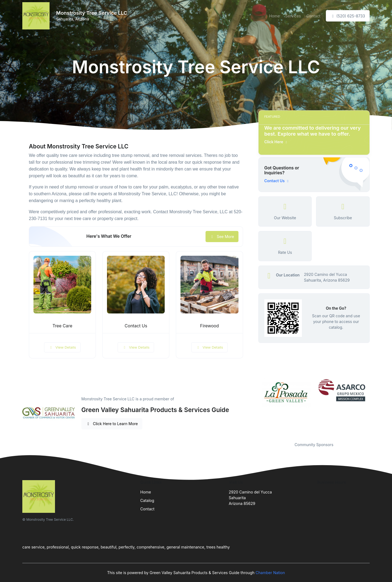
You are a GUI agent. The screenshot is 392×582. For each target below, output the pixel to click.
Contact (313, 16)
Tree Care (62, 326)
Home (274, 16)
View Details (62, 347)
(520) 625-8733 (348, 16)
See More (222, 237)
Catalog (147, 500)
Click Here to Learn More (112, 424)
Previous (254, 407)
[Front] (37, 16)
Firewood (209, 326)
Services (293, 16)
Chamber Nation (270, 573)
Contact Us (136, 326)
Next (374, 407)
